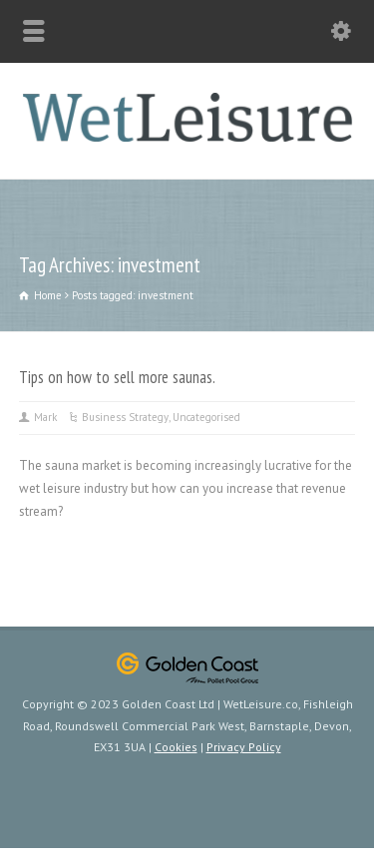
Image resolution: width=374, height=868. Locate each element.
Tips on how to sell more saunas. (117, 377)
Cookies (176, 747)
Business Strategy (125, 417)
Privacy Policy (244, 747)
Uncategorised (206, 417)
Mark (45, 417)
